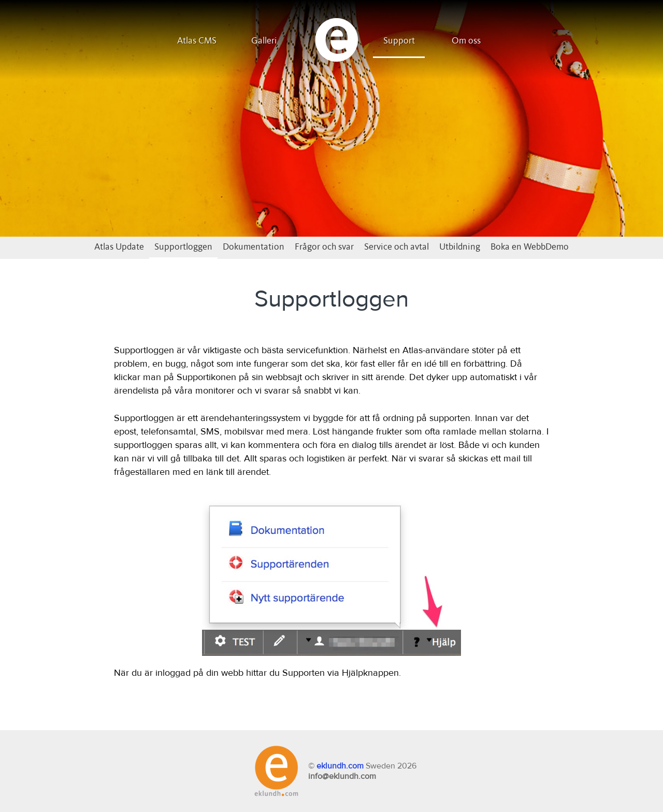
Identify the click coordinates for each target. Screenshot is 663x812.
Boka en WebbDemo (530, 247)
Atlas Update (119, 247)
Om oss (466, 41)
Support (399, 41)
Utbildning (460, 247)
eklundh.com (340, 766)
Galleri (264, 41)
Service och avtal (397, 247)
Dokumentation (254, 247)
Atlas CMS (197, 41)
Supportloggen (183, 247)
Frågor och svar (324, 247)
